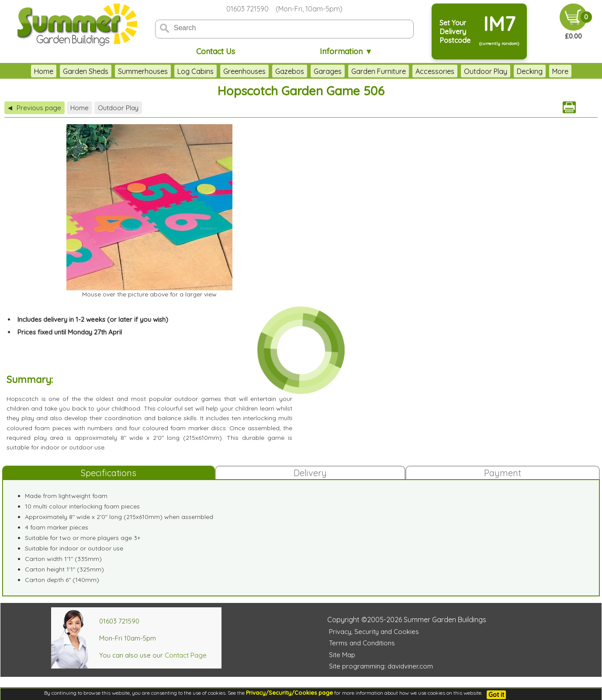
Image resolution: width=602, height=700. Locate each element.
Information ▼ (346, 51)
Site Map (342, 655)
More (560, 71)
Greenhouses (244, 71)
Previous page (35, 108)
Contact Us (216, 51)
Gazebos (290, 71)
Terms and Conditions (362, 643)
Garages (328, 71)
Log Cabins (195, 71)
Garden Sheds (86, 71)
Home (44, 71)
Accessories (435, 71)
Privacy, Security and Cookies (374, 632)
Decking (530, 71)
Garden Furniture (379, 71)
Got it (496, 695)
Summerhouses (143, 71)
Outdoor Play (486, 71)
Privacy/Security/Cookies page (289, 693)
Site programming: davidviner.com (381, 666)
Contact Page (186, 655)
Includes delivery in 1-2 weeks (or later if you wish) (93, 319)
